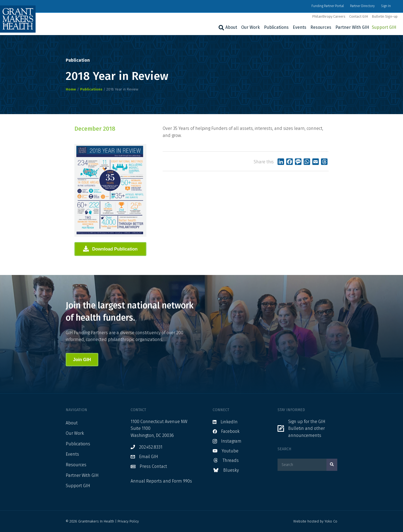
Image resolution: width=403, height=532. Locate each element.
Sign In (386, 6)
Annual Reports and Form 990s (161, 481)
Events (300, 27)
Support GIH (384, 27)
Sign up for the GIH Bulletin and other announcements (307, 428)
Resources (321, 27)
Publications (276, 27)
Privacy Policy (128, 521)
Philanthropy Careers (329, 16)
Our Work (251, 27)
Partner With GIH (352, 27)
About (231, 27)
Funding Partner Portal (328, 6)
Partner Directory (362, 6)
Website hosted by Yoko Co (315, 521)
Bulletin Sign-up (385, 16)
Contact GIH (359, 16)
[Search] (221, 28)
